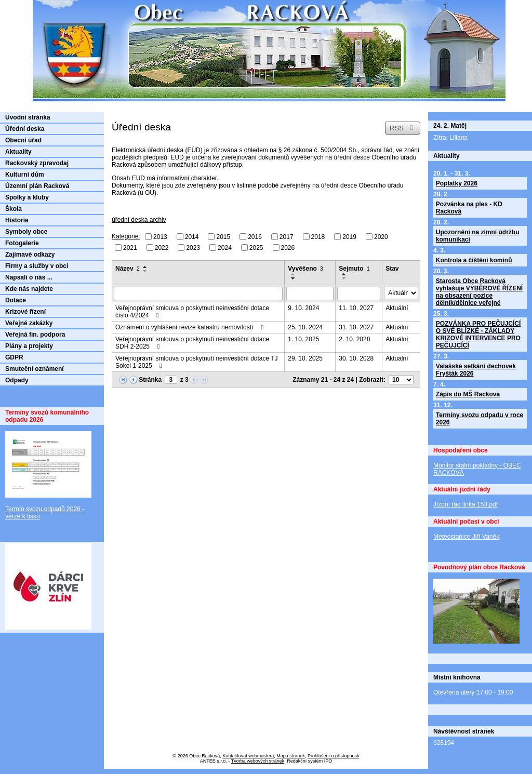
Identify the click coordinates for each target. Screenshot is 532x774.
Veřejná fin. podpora (35, 335)
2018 (318, 237)
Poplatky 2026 (457, 183)
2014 (192, 237)
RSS (403, 128)
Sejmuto (354, 269)
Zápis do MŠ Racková (468, 394)
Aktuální (397, 308)
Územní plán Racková (37, 186)
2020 (381, 237)
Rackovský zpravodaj (37, 163)
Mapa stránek (291, 756)
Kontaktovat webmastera (248, 756)
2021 (130, 247)
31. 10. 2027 (356, 327)
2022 (162, 247)
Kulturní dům (25, 175)
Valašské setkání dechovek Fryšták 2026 (476, 370)
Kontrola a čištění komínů (474, 260)
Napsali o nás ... (29, 277)
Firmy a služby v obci (37, 266)
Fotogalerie (22, 243)
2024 (225, 247)
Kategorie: (126, 236)
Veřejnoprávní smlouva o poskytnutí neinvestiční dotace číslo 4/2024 (192, 312)
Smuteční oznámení (35, 369)
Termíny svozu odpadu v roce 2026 (480, 419)
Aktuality (18, 152)
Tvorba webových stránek (258, 761)
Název (128, 269)
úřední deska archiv (139, 220)
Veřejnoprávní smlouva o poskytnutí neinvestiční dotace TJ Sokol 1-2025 (197, 362)
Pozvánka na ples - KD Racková (469, 208)
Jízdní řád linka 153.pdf (465, 504)
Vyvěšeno (305, 269)
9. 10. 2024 (303, 308)
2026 (288, 247)
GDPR (14, 357)
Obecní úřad (23, 140)
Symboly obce (26, 232)
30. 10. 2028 (356, 358)
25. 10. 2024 (305, 327)
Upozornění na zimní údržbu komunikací (478, 236)
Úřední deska (25, 129)
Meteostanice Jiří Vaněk (466, 537)
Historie (17, 220)
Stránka (150, 380)
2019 (349, 237)
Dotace (16, 300)
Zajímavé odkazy (30, 255)
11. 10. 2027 (356, 308)
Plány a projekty (29, 346)
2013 (160, 237)
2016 (255, 237)
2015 (223, 237)
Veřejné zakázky (29, 323)
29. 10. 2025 (305, 358)
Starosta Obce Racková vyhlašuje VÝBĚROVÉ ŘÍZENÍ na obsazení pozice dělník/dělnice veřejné (479, 292)
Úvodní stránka (28, 117)
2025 (256, 247)
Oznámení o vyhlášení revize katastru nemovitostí (191, 327)
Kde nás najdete (29, 289)
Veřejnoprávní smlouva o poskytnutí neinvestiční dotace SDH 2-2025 (192, 343)
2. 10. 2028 (354, 339)
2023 (193, 247)
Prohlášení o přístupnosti (334, 756)
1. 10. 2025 (303, 339)
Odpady (17, 380)
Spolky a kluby (27, 197)
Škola (14, 209)
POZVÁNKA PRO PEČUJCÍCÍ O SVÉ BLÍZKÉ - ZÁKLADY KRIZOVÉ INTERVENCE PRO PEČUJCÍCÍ (478, 335)
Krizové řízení (25, 312)
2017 (287, 237)
